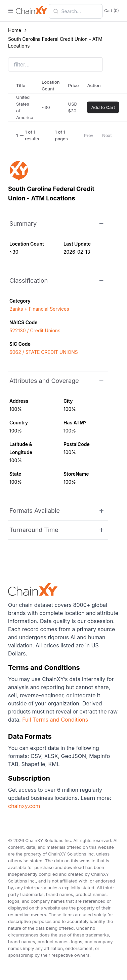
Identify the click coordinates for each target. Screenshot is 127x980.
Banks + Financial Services (39, 309)
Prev (89, 135)
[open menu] (11, 11)
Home (15, 30)
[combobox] (80, 11)
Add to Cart (103, 107)
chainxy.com (24, 806)
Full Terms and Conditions (55, 720)
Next (107, 135)
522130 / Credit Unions (35, 330)
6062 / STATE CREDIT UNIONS (44, 352)
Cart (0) (112, 11)
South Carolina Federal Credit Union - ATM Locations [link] (55, 42)
